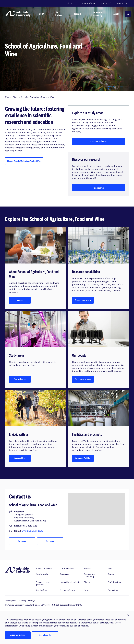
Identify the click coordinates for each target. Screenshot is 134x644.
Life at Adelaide (67, 568)
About (111, 568)
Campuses (64, 574)
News (86, 590)
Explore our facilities (83, 458)
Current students (87, 3)
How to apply (42, 574)
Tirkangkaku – (20, 601)
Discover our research (83, 300)
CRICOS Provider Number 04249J (67, 605)
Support (112, 574)
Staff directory (114, 582)
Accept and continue (18, 635)
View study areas (20, 379)
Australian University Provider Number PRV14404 (27, 605)
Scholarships (41, 590)
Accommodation (67, 590)
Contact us (122, 3)
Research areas (99, 188)
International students (70, 582)
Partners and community (89, 575)
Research (88, 568)
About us (20, 300)
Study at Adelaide (44, 568)
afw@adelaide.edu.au (32, 531)
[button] (128, 615)
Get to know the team (83, 379)
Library (70, 3)
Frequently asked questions (43, 583)
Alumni (87, 582)
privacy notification (47, 623)
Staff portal (106, 3)
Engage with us (20, 458)
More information (45, 635)
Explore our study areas (99, 141)
